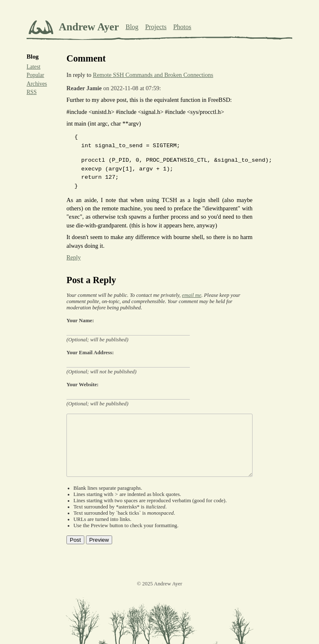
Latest (33, 67)
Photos (182, 27)
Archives (37, 84)
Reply (74, 257)
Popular (35, 75)
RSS (32, 92)
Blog (132, 27)
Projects (156, 27)
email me (192, 295)
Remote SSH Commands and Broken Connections (153, 75)
